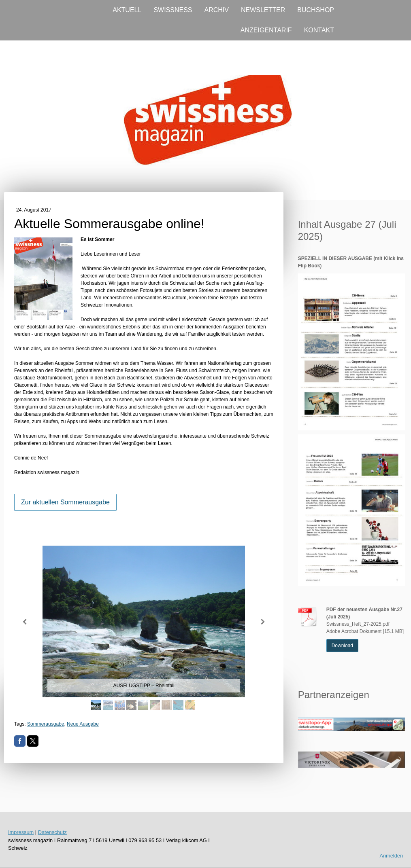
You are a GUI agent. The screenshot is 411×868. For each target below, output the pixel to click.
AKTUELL (127, 10)
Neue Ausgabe (83, 724)
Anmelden (391, 856)
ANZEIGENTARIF (266, 30)
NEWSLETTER (263, 10)
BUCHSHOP (316, 10)
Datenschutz (52, 832)
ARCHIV (217, 10)
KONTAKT (319, 30)
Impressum (21, 832)
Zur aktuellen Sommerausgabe (65, 502)
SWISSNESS (173, 10)
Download (342, 646)
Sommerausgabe (46, 724)
